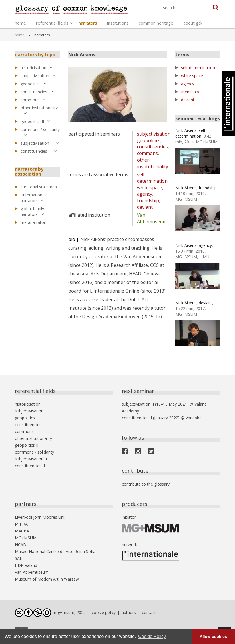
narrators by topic (36, 55)
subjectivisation (38, 76)
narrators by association (29, 172)
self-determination (152, 178)
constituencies (37, 92)
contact (149, 612)
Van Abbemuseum (152, 218)
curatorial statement (39, 187)
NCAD (21, 545)
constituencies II (39, 151)
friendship (148, 200)
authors (129, 612)
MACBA (22, 531)
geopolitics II (35, 121)
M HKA (21, 524)
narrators (88, 23)
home (20, 23)
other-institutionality (39, 110)
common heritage (156, 23)
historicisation (37, 68)
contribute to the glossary (146, 484)
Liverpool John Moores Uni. (40, 517)
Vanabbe (194, 418)
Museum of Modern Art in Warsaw (47, 579)
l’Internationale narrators (34, 198)
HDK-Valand (26, 565)
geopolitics (34, 84)
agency (145, 194)
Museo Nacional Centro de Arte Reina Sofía (55, 551)
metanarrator (33, 222)
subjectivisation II (40, 143)
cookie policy (104, 612)
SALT (20, 558)
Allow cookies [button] (213, 637)
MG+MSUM (26, 538)
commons (33, 100)
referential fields (52, 23)
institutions (118, 23)
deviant (145, 207)
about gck (193, 23)
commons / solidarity (40, 132)
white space (150, 188)
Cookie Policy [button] (152, 636)
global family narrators (32, 211)
